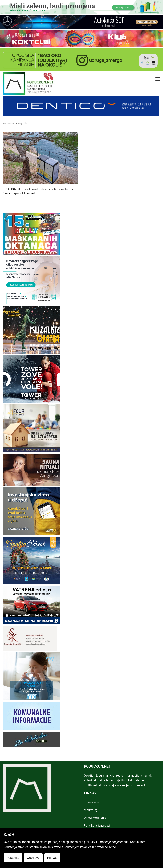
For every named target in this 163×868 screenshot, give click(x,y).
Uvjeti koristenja (95, 818)
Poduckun (8, 123)
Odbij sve (33, 858)
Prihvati (52, 858)
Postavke (13, 858)
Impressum (92, 802)
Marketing (91, 810)
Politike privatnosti (97, 826)
